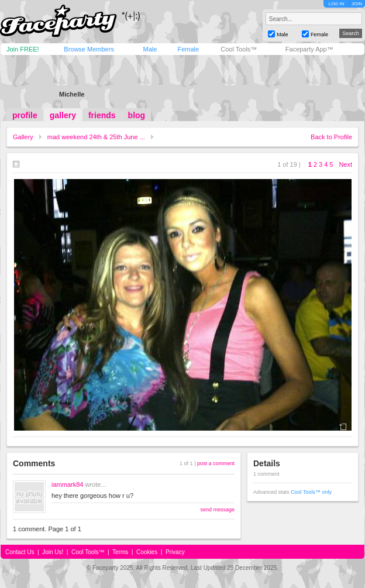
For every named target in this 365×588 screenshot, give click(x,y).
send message (217, 510)
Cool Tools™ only (311, 492)
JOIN (357, 4)
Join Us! (53, 552)
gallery (63, 115)
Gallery (23, 137)
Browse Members (89, 49)
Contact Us (20, 552)
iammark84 (67, 484)
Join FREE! (23, 49)
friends (102, 115)
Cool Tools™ (239, 49)
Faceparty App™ (309, 49)
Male (150, 49)
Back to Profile (331, 137)
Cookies (147, 552)
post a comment (216, 463)
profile (25, 115)
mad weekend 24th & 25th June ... (96, 137)
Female (188, 49)
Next (345, 164)
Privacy (175, 552)
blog (137, 115)
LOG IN (336, 4)
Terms (120, 552)
